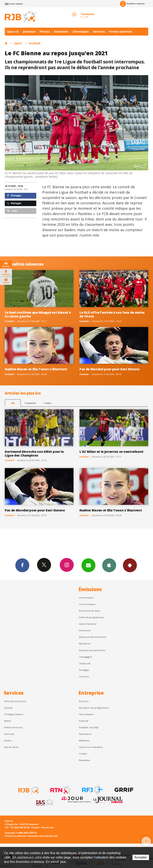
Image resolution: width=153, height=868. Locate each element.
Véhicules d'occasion (15, 701)
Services (99, 32)
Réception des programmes (94, 708)
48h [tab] (13, 403)
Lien (12, 211)
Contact (83, 754)
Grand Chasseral (88, 624)
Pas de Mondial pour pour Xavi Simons (110, 369)
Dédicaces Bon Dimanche (93, 637)
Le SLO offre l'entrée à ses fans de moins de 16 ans (112, 314)
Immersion (85, 630)
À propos (84, 701)
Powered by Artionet (15, 836)
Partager (14, 195)
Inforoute (9, 734)
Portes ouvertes (121, 32)
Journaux (29, 32)
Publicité (84, 721)
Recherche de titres (90, 611)
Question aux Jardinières (92, 650)
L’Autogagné (85, 657)
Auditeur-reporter (132, 4)
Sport (18, 43)
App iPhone (109, 565)
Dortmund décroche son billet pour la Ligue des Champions (34, 453)
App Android (130, 565)
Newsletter (85, 760)
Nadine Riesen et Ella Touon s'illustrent (36, 369)
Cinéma (8, 708)
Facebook (22, 565)
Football (34, 43)
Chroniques (81, 32)
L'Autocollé (85, 663)
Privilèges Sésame (14, 714)
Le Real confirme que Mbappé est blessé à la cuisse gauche (38, 314)
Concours (84, 676)
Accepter (141, 857)
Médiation (84, 740)
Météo (8, 721)
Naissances (85, 643)
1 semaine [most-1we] (30, 403)
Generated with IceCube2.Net (43, 836)
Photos (45, 32)
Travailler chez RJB (89, 727)
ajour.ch (13, 32)
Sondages (84, 670)
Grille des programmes (91, 617)
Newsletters (88, 565)
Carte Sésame (86, 714)
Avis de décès (11, 747)
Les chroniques (87, 604)
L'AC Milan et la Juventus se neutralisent (111, 452)
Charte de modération (91, 747)
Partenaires (85, 734)
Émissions (61, 32)
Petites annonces (13, 727)
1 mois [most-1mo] (48, 403)
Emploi (8, 740)
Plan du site (47, 827)
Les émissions (86, 598)
